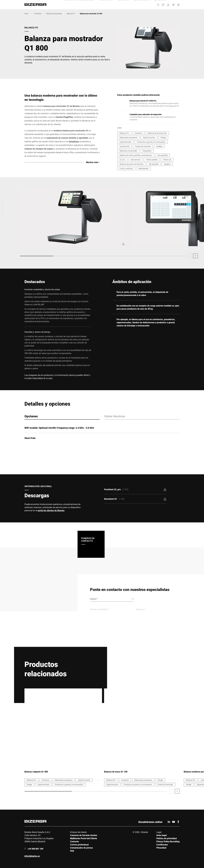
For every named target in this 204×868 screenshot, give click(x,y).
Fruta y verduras (126, 168)
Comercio (138, 133)
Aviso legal (162, 835)
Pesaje (163, 137)
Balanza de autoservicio (157, 133)
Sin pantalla (154, 164)
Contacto (74, 841)
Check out (167, 160)
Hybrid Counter (149, 137)
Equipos (167, 164)
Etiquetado (147, 151)
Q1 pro (122, 160)
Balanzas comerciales (54, 14)
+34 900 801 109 (35, 849)
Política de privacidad (167, 838)
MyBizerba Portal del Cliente (84, 838)
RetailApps (74, 141)
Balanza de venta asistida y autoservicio (136, 155)
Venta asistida (152, 160)
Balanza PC (71, 14)
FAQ (72, 851)
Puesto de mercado (143, 146)
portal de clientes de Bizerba (51, 510)
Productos (38, 14)
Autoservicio (125, 146)
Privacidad (161, 848)
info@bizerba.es (32, 856)
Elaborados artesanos (128, 137)
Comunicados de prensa (82, 848)
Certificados (162, 845)
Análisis (159, 146)
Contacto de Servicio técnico (84, 835)
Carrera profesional (79, 845)
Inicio (26, 14)
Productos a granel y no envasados (151, 142)
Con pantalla (162, 155)
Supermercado (125, 142)
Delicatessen (143, 168)
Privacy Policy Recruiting (168, 841)
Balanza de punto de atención (132, 164)
